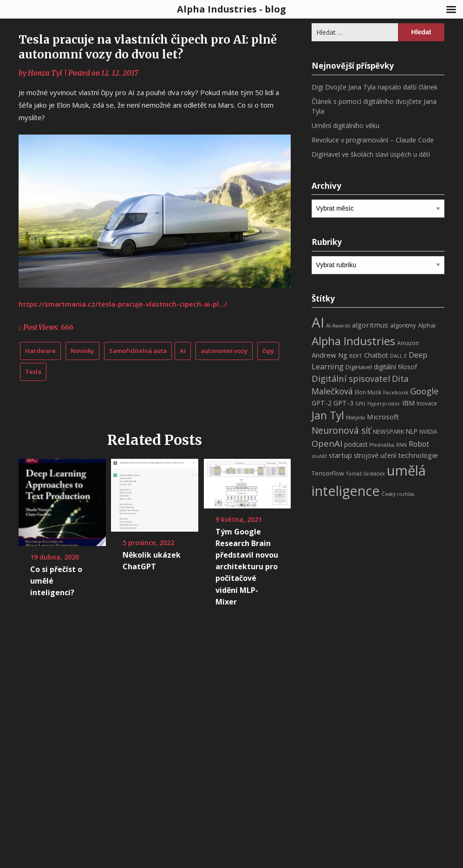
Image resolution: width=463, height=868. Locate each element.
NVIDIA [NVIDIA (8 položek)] (428, 432)
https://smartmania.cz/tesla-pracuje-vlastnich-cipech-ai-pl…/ (123, 304)
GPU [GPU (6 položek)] (360, 404)
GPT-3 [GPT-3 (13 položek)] (343, 403)
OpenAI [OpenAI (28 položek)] (327, 443)
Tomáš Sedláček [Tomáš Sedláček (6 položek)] (365, 474)
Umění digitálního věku (346, 125)
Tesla (33, 372)
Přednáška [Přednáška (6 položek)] (382, 445)
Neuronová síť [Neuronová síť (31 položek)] (341, 431)
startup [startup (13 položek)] (340, 455)
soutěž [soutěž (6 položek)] (319, 456)
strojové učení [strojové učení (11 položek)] (375, 455)
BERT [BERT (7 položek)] (356, 356)
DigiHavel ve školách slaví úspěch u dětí (371, 154)
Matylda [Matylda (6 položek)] (355, 418)
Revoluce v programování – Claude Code (373, 140)
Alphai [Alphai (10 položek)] (427, 325)
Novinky (82, 351)
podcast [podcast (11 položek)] (356, 444)
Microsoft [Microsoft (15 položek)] (383, 417)
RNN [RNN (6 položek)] (401, 445)
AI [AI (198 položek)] (318, 322)
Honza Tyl (45, 73)
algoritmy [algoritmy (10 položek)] (403, 325)
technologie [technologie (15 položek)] (418, 455)
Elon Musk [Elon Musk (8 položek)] (368, 392)
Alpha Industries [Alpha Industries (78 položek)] (353, 341)
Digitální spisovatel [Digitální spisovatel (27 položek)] (351, 378)
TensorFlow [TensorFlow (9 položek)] (328, 473)
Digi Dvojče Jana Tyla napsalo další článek (375, 87)
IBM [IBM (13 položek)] (408, 403)
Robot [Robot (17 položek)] (419, 444)
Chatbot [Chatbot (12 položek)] (376, 355)
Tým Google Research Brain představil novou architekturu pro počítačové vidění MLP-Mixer (247, 567)
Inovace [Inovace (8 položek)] (427, 403)
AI (183, 351)
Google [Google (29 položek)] (424, 391)
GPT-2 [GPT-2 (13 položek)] (322, 403)
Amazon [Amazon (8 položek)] (408, 343)
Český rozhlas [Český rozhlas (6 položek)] (398, 494)
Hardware (40, 351)
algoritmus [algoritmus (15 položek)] (370, 325)
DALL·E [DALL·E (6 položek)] (398, 356)
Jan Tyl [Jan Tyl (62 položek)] (328, 415)
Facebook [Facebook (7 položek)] (396, 392)
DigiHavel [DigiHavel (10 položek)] (359, 367)
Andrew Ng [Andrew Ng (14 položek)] (329, 355)
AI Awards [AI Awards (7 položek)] (338, 325)
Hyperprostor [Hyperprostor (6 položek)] (384, 404)
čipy (268, 351)
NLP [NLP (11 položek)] (412, 431)
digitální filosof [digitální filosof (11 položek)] (395, 367)
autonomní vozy (224, 351)
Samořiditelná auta (138, 351)
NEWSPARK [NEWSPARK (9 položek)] (388, 432)
